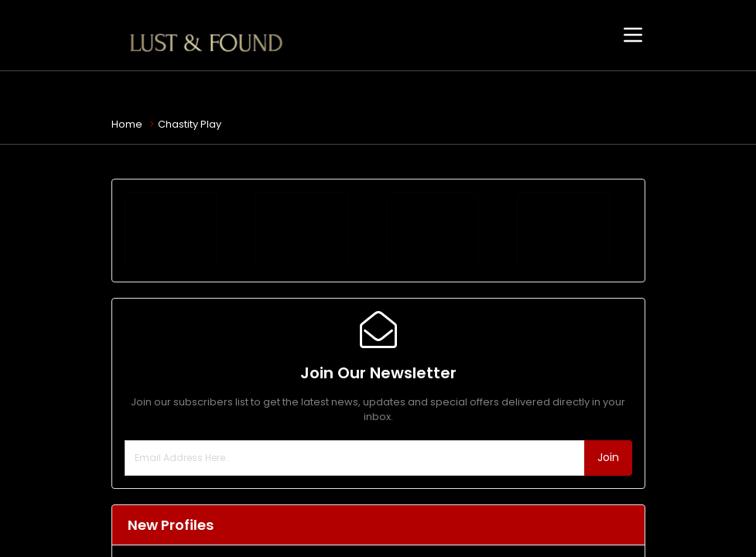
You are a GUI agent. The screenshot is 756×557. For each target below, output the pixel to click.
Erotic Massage (225, 515)
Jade (200, 444)
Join (608, 338)
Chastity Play (190, 124)
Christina (211, 493)
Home (127, 124)
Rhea (200, 542)
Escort (202, 466)
